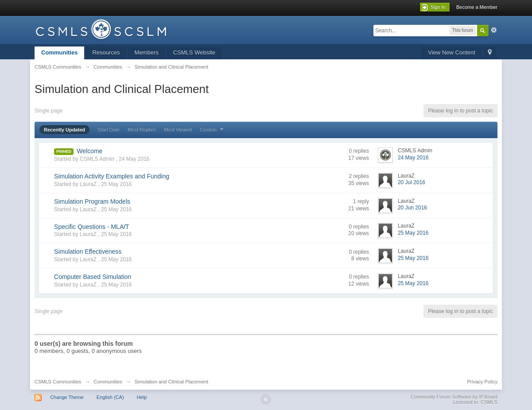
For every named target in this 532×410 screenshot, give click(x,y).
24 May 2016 (413, 158)
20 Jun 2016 (412, 208)
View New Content (452, 52)
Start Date (109, 130)
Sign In (438, 7)
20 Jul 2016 (412, 182)
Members (147, 52)
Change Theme (67, 397)
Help (142, 397)
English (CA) (110, 397)
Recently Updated (64, 130)
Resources (106, 52)
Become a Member (477, 7)
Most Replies (142, 130)
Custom (213, 130)
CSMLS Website (194, 52)
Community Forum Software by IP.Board (454, 397)
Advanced (494, 30)
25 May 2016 (413, 233)
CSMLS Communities (58, 382)
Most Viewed (178, 130)
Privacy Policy (482, 382)
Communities (59, 52)
